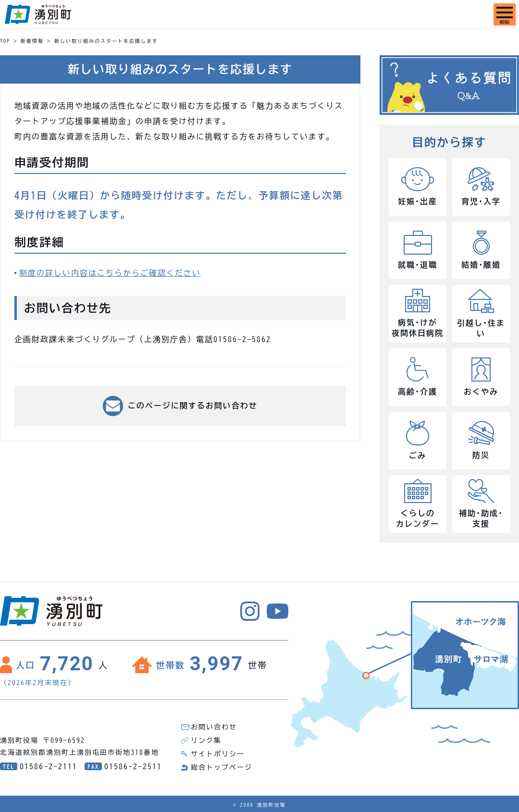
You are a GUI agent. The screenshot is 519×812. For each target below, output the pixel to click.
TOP (5, 41)
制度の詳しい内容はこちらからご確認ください (110, 273)
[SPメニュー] (505, 14)
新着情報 (32, 41)
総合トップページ (222, 767)
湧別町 (38, 14)
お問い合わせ (214, 727)
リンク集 (206, 740)
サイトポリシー (218, 754)
